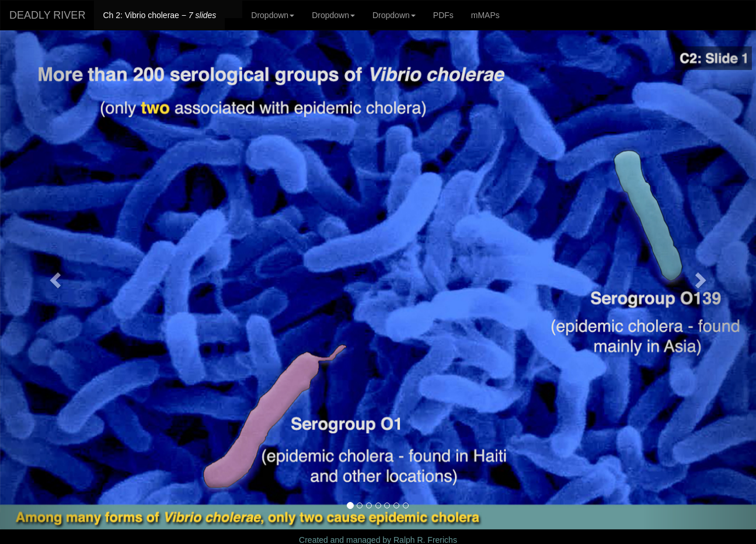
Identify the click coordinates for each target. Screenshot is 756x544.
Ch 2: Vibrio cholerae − (159, 15)
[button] (57, 280)
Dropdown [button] (273, 15)
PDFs (443, 15)
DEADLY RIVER (47, 15)
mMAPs (485, 15)
